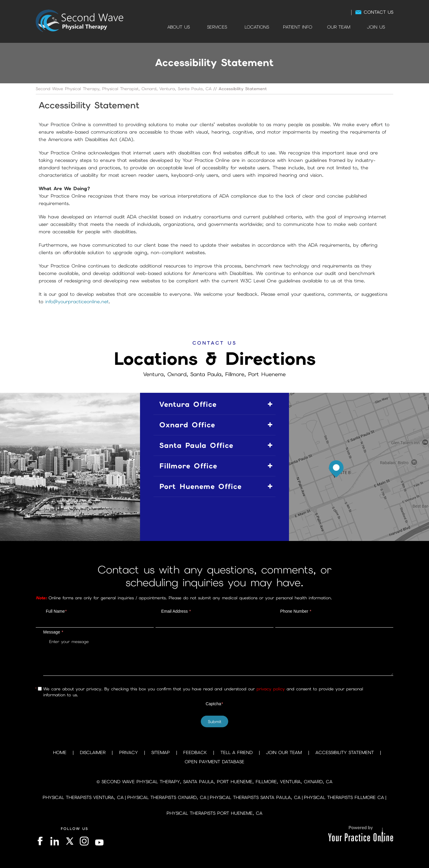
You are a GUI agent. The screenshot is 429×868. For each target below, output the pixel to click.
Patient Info (298, 27)
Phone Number (296, 611)
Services (217, 27)
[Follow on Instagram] (84, 841)
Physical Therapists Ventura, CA (83, 797)
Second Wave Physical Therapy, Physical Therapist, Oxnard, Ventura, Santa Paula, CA (124, 89)
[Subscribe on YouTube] (100, 841)
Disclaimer (93, 753)
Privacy (129, 753)
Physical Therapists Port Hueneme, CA (214, 813)
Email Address (176, 611)
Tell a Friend (237, 753)
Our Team (339, 27)
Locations (257, 27)
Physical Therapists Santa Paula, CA (255, 797)
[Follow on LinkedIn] (54, 841)
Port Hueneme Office (200, 486)
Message (53, 632)
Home (153, 27)
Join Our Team (284, 753)
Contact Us (379, 12)
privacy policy (271, 689)
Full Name (56, 611)
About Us (179, 27)
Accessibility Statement (345, 753)
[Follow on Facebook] (41, 841)
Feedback (195, 753)
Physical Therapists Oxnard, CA (167, 797)
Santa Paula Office (196, 445)
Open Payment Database (214, 762)
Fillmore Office (188, 466)
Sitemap (161, 753)
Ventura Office (188, 404)
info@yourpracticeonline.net (77, 302)
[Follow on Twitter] (69, 841)
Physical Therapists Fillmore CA (344, 797)
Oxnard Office (187, 425)
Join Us (376, 27)
